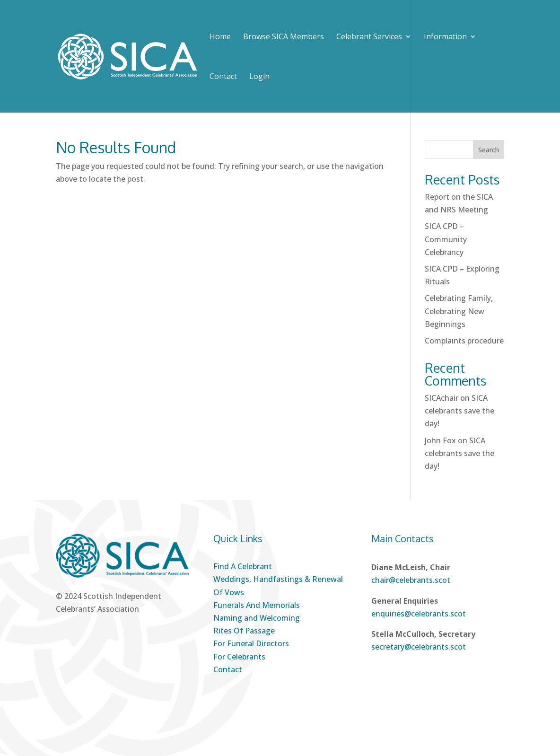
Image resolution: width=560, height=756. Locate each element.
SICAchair (442, 398)
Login (259, 76)
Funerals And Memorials (257, 605)
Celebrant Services (369, 37)
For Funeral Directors (251, 643)
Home (220, 37)
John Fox (440, 440)
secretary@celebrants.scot (419, 647)
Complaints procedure (464, 341)
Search (489, 150)
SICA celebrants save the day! (459, 411)
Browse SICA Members (284, 37)
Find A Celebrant (243, 566)
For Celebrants (239, 657)
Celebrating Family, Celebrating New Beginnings (459, 311)
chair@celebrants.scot (411, 580)
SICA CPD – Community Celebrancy (446, 239)
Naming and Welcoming (257, 618)
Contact (223, 77)
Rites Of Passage (244, 631)
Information (445, 37)
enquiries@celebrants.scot (419, 614)
